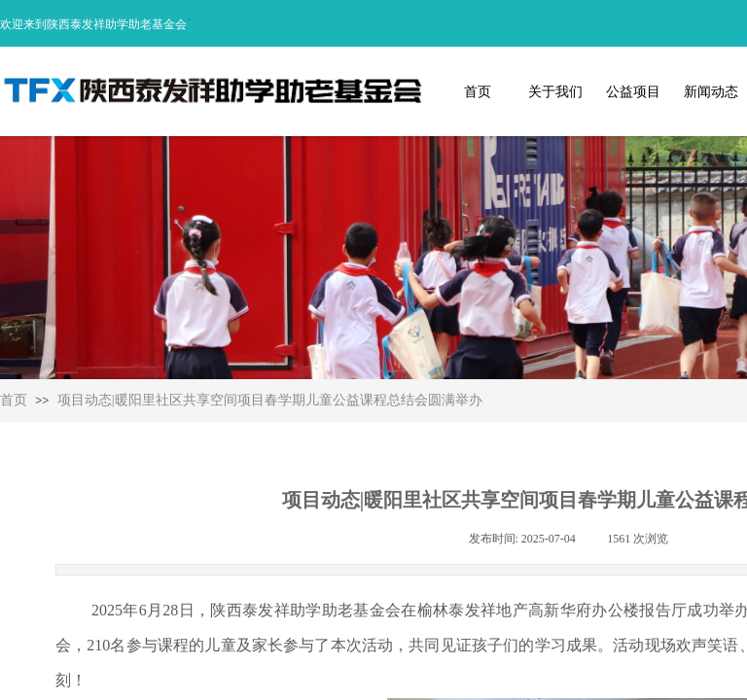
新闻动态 (711, 92)
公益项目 (633, 92)
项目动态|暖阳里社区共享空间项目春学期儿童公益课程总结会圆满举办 (270, 400)
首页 (478, 92)
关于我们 (555, 92)
